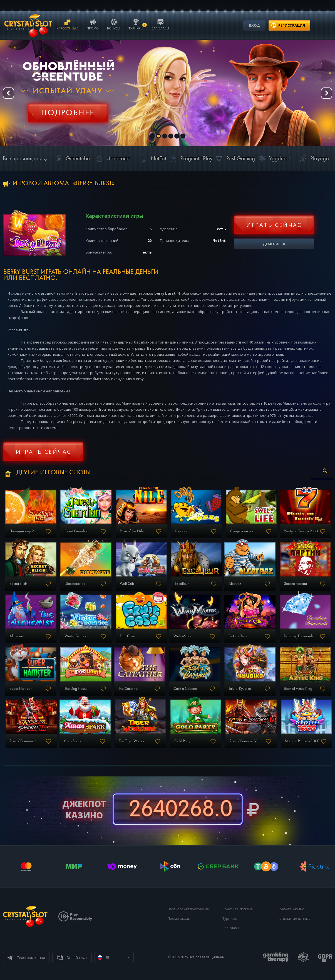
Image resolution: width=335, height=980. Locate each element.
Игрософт (112, 159)
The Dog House (76, 689)
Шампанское (75, 584)
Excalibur (182, 584)
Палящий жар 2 (22, 531)
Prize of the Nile (132, 531)
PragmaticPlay (190, 159)
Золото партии (295, 584)
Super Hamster (21, 689)
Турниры (136, 24)
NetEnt (152, 159)
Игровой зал (67, 24)
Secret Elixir (18, 584)
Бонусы (114, 24)
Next (327, 93)
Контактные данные (294, 918)
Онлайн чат (77, 958)
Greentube (72, 159)
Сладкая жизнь (242, 531)
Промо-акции (179, 918)
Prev (8, 93)
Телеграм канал (31, 958)
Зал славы (160, 24)
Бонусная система (238, 909)
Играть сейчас (274, 225)
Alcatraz (235, 584)
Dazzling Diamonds (299, 636)
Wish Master (183, 636)
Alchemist (17, 636)
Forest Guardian (77, 531)
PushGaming (234, 159)
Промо (93, 24)
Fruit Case (127, 636)
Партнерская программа (188, 909)
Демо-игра (274, 244)
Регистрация (68, 110)
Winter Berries (75, 636)
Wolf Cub (127, 584)
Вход (254, 25)
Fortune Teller (239, 636)
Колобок (181, 531)
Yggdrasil (273, 159)
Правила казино (291, 909)
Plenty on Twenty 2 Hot (301, 531)
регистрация (292, 25)
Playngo (313, 159)
